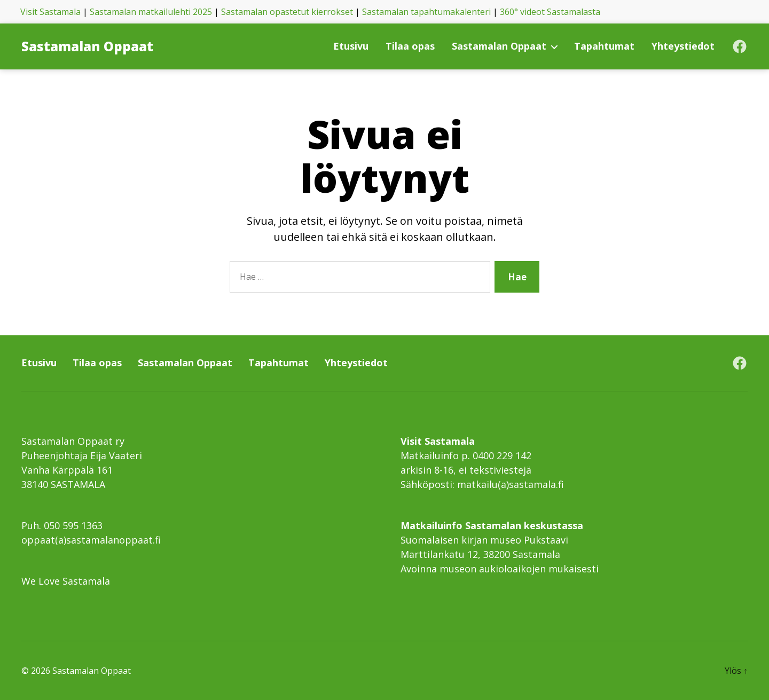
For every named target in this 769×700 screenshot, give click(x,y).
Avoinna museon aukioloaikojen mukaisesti (500, 569)
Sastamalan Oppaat (87, 46)
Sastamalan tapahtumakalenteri (426, 12)
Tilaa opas (410, 46)
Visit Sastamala (50, 12)
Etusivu (351, 46)
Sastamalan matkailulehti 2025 (151, 12)
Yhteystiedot (683, 46)
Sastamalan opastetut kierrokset (287, 12)
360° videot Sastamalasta (550, 12)
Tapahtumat (604, 46)
